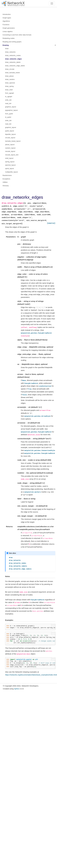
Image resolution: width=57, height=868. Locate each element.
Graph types (7, 18)
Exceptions (6, 179)
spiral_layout (10, 168)
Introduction (7, 14)
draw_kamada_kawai (12, 73)
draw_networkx (10, 52)
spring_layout (10, 162)
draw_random (10, 79)
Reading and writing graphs (12, 42)
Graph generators (9, 28)
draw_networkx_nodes (13, 55)
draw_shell (9, 90)
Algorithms (6, 21)
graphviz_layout (11, 107)
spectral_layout (10, 165)
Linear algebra (8, 31)
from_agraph (10, 93)
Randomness (7, 175)
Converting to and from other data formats (17, 35)
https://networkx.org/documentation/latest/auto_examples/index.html (31, 675)
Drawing (6, 45)
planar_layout (10, 145)
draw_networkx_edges (13, 59)
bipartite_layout (10, 134)
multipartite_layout (11, 172)
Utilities (5, 182)
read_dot (8, 103)
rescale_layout (10, 151)
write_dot (8, 100)
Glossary (6, 186)
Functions (6, 25)
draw (7, 49)
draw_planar (9, 76)
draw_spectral (10, 83)
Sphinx (17, 689)
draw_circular (10, 69)
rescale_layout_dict (12, 155)
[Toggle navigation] (52, 3)
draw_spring (9, 86)
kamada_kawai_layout (13, 141)
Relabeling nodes (9, 38)
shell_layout (9, 158)
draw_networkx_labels (13, 62)
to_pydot (8, 117)
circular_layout (10, 138)
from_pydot (9, 114)
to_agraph (9, 97)
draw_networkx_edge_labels (15, 66)
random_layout (10, 148)
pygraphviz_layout (11, 110)
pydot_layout (10, 131)
